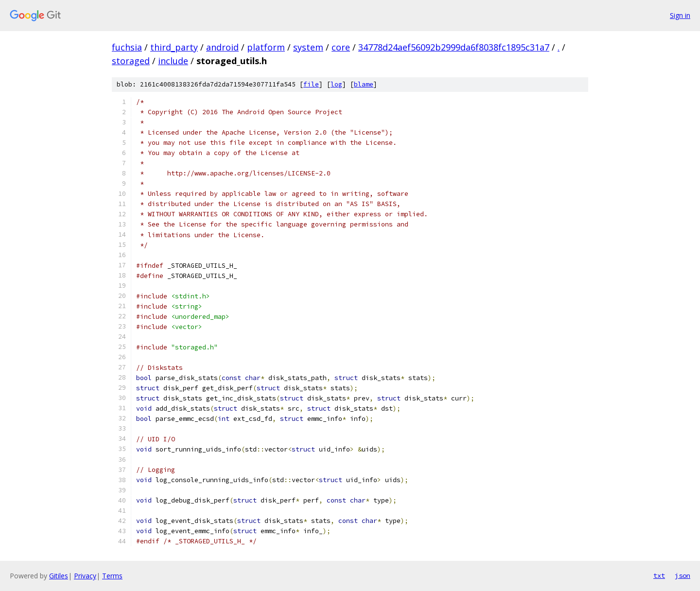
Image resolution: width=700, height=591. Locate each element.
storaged (131, 61)
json (682, 575)
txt (659, 575)
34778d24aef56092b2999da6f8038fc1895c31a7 (454, 47)
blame (364, 84)
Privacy (85, 576)
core (341, 47)
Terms (112, 576)
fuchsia (127, 47)
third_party (174, 47)
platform (266, 47)
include (173, 61)
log (336, 84)
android (222, 47)
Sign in (680, 15)
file (311, 84)
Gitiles (59, 576)
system (308, 47)
